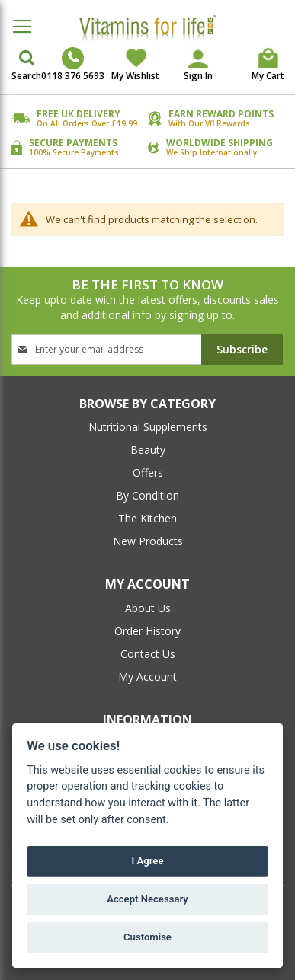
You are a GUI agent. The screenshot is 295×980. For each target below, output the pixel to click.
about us (148, 608)
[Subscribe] (242, 350)
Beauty (148, 450)
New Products (148, 541)
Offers (148, 472)
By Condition (147, 495)
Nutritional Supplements (148, 427)
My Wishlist (135, 76)
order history (147, 631)
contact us (148, 654)
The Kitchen (147, 518)
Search (26, 76)
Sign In (198, 76)
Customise (147, 937)
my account (147, 677)
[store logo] (147, 28)
